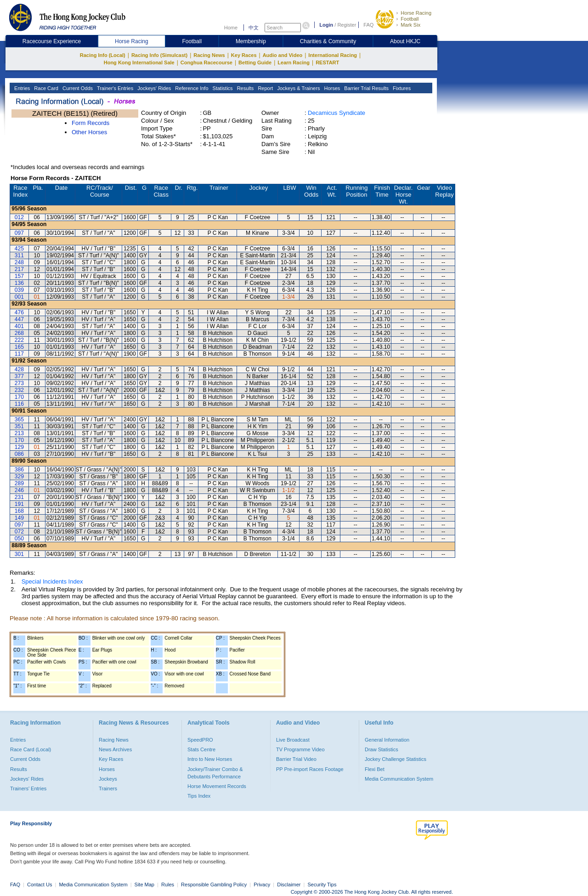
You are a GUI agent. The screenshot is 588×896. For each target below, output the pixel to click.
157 (19, 276)
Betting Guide (255, 62)
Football (410, 19)
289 (19, 483)
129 (19, 447)
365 (19, 420)
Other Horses (89, 132)
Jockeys (108, 779)
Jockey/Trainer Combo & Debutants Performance (215, 773)
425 (19, 249)
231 (19, 497)
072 (19, 532)
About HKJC (405, 41)
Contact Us (40, 885)
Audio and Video (283, 55)
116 (19, 404)
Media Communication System (399, 779)
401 (19, 326)
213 (19, 433)
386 (19, 470)
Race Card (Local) (31, 749)
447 (19, 319)
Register (347, 25)
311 (19, 255)
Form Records (90, 123)
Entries (21, 88)
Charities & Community (328, 41)
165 (19, 347)
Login (326, 25)
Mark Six (410, 25)
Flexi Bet (375, 769)
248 (19, 262)
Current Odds (77, 88)
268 (19, 333)
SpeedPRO (200, 740)
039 (19, 290)
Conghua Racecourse (206, 62)
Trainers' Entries (28, 788)
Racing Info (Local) (103, 55)
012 (19, 217)
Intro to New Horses (210, 759)
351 (19, 426)
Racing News (209, 55)
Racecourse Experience (52, 41)
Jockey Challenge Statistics (396, 759)
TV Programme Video (300, 749)
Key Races (244, 55)
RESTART (327, 62)
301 (19, 554)
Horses (331, 88)
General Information (387, 740)
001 (19, 297)
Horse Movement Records (217, 786)
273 (19, 383)
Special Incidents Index (52, 581)
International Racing (333, 55)
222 (19, 340)
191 (19, 504)
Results (245, 88)
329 (19, 476)
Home (231, 28)
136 (19, 283)
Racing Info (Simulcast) (159, 55)
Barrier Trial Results (366, 88)
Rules (168, 885)
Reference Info (191, 88)
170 (19, 397)
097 (19, 233)
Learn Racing (294, 62)
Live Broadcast (293, 740)
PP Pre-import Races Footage (310, 769)
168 (19, 511)
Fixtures (401, 88)
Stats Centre (201, 749)
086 (19, 454)
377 (19, 376)
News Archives (115, 749)
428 (19, 369)
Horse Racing (416, 13)
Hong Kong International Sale (139, 62)
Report (265, 88)
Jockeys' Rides (153, 88)
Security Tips (322, 885)
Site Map (144, 885)
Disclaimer (289, 885)
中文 (254, 28)
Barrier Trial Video (296, 759)
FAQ (368, 25)
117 (19, 354)
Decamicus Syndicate (336, 113)
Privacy (262, 885)
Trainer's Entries (114, 88)
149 (19, 518)
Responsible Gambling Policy (214, 885)
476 (19, 312)
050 (19, 539)
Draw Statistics (382, 749)
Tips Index (199, 796)
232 (19, 390)
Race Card (45, 88)
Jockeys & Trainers (298, 88)
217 (19, 269)
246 (19, 490)
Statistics (222, 88)
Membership (251, 41)
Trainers (108, 788)
